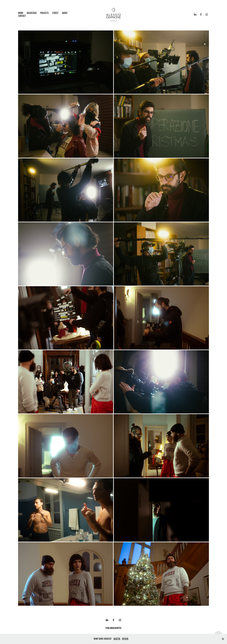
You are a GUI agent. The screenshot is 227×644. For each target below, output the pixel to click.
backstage (32, 13)
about (65, 13)
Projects (44, 13)
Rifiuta (125, 639)
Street (55, 13)
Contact (22, 16)
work (21, 13)
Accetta (117, 639)
